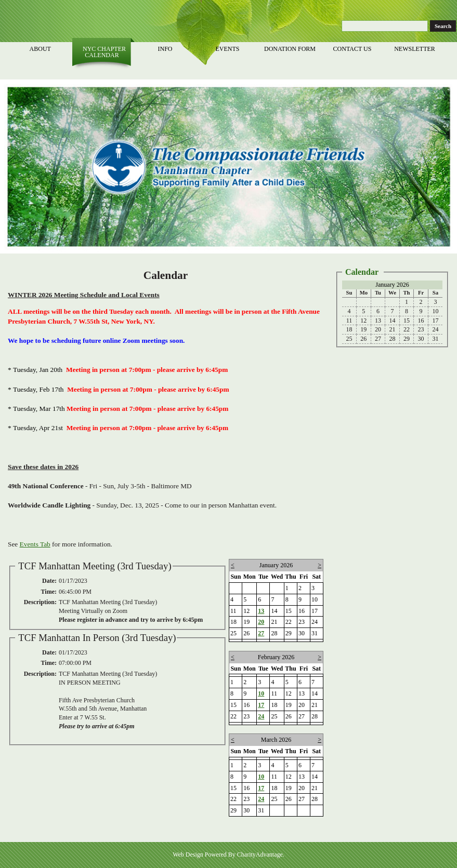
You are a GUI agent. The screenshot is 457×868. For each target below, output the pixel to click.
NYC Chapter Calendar (103, 52)
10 (261, 693)
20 (261, 622)
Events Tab (35, 544)
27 (261, 633)
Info (166, 49)
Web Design (188, 854)
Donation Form (291, 49)
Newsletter (415, 49)
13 (261, 611)
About (41, 49)
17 (261, 705)
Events (228, 49)
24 (261, 716)
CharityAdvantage (260, 854)
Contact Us (353, 49)
